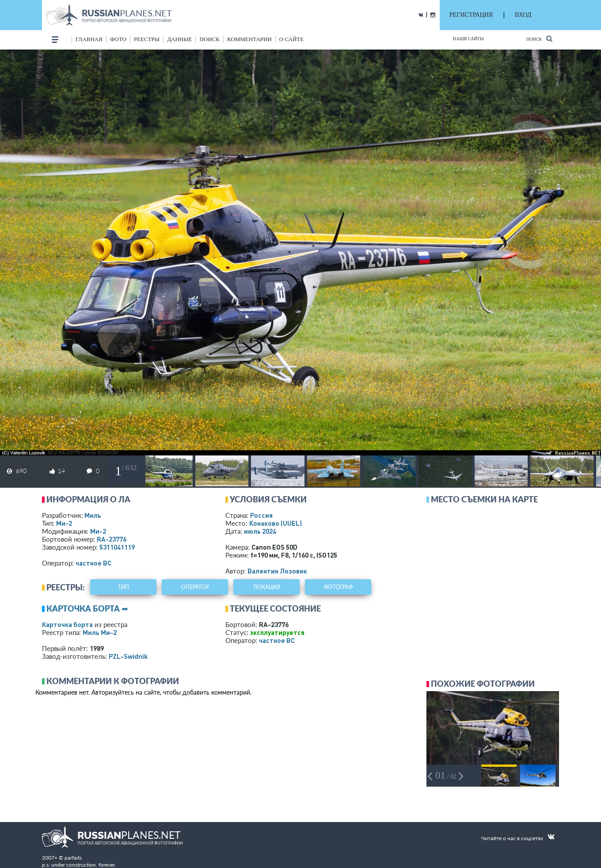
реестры (147, 39)
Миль (93, 515)
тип (124, 587)
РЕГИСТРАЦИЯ (471, 15)
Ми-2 (64, 523)
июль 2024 (260, 531)
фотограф (338, 587)
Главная (89, 39)
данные (179, 39)
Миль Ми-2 (100, 632)
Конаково (276, 523)
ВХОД (523, 15)
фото (118, 39)
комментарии (249, 39)
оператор (195, 587)
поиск (209, 39)
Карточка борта (67, 624)
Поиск (539, 39)
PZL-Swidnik (128, 656)
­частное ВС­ (93, 563)
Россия (261, 515)
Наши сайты (468, 39)
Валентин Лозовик (277, 571)
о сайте (291, 39)
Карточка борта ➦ (87, 608)
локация (267, 587)
